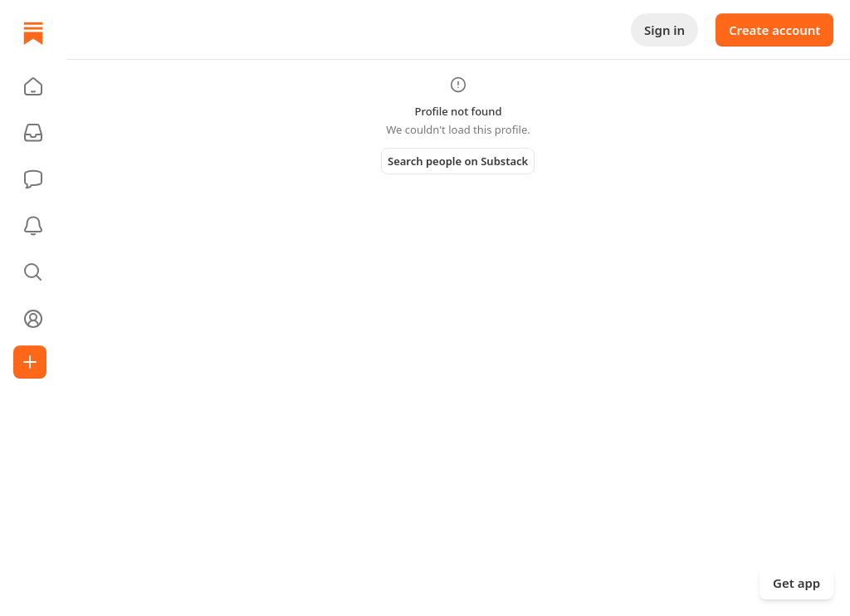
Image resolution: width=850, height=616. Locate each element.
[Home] (33, 33)
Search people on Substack (458, 161)
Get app (796, 583)
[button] (33, 86)
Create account (774, 30)
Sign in (664, 30)
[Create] (30, 362)
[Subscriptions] (33, 133)
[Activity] (33, 226)
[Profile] (33, 319)
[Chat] (33, 179)
